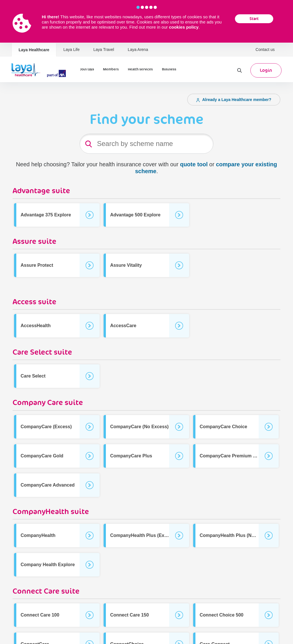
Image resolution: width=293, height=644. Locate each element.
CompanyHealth (38, 535)
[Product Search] (146, 144)
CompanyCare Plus (131, 456)
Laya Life (71, 50)
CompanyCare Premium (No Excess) (239, 456)
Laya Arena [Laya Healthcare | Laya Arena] (138, 50)
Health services (140, 69)
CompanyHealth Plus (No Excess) (236, 535)
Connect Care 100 (40, 615)
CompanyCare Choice (223, 427)
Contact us (265, 50)
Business (169, 69)
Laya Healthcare (34, 50)
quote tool (194, 164)
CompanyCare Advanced (48, 485)
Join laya (87, 69)
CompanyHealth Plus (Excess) (143, 535)
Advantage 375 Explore (46, 215)
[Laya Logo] (40, 70)
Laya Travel (104, 50)
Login (266, 70)
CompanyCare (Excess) (46, 427)
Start (254, 19)
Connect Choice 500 (222, 615)
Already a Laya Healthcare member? (234, 100)
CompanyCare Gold (42, 456)
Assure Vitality (126, 265)
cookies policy (184, 27)
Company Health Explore (48, 565)
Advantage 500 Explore (135, 215)
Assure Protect (37, 265)
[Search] (239, 70)
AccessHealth (36, 326)
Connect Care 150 (129, 615)
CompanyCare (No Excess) (139, 427)
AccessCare (123, 326)
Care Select (33, 376)
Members (111, 69)
